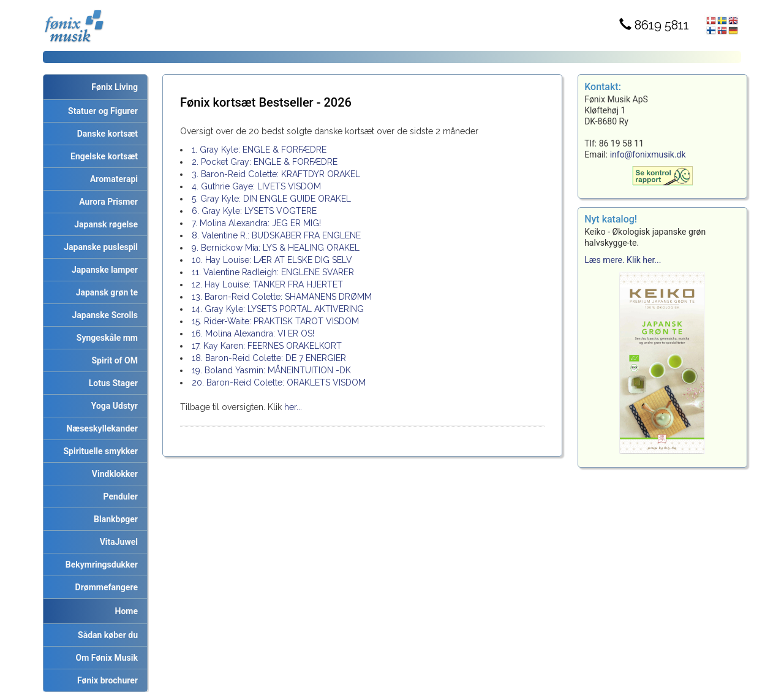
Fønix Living (115, 87)
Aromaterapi (112, 179)
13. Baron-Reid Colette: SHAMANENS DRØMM (282, 297)
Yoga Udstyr (112, 406)
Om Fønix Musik (105, 658)
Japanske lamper (103, 270)
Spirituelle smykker (99, 451)
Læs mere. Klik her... (623, 260)
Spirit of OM (112, 360)
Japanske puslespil (99, 247)
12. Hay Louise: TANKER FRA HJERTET (267, 284)
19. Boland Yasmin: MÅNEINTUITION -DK (271, 370)
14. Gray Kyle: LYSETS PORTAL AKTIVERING (278, 309)
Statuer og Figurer (101, 111)
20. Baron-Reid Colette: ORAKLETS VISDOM (279, 382)
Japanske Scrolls (103, 315)
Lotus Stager (111, 383)
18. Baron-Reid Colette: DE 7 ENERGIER (269, 358)
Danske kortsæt (105, 134)
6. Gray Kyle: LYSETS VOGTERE (254, 211)
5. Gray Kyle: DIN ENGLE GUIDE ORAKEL (271, 199)
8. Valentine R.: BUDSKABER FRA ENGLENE (276, 235)
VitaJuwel (117, 542)
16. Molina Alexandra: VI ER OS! (253, 333)
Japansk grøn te (105, 292)
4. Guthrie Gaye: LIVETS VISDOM (256, 186)
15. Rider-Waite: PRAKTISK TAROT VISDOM (275, 321)
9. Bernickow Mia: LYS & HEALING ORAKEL (276, 248)
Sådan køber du (106, 635)
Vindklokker (113, 474)
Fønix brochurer (105, 680)
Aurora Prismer (106, 202)
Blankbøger (114, 519)
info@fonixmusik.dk (648, 154)
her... (292, 407)
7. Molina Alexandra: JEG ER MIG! (256, 223)
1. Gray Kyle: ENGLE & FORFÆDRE (259, 150)
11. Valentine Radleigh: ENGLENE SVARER (273, 272)
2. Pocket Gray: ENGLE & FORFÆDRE (265, 162)
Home (126, 611)
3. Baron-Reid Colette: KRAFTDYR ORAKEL (276, 174)
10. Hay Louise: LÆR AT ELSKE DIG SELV (272, 260)
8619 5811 (654, 25)
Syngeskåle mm (105, 338)
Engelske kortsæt (102, 156)
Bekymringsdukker (100, 565)
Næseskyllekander (100, 428)
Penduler (119, 496)
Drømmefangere (104, 587)
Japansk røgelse (104, 224)
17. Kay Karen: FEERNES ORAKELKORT (267, 346)
